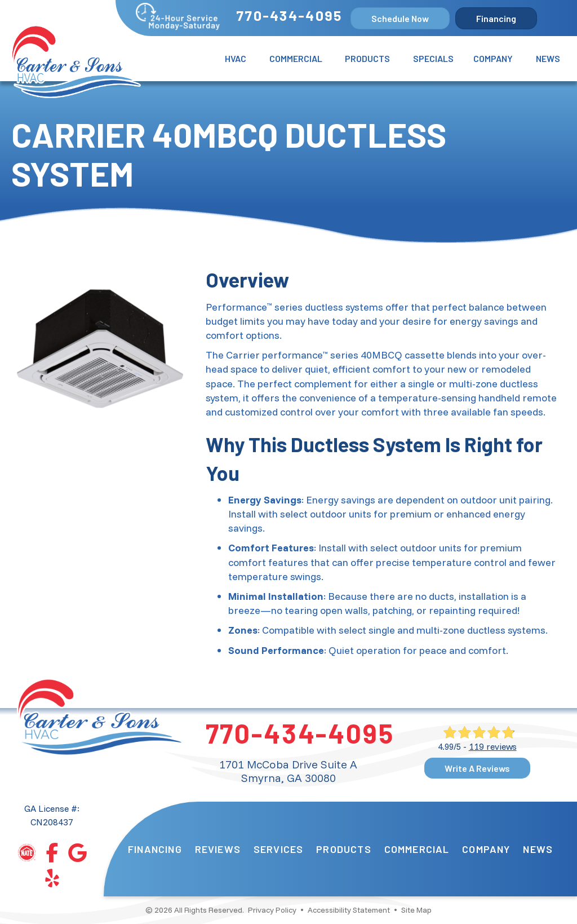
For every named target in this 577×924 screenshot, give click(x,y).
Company (493, 58)
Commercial (296, 58)
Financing (155, 849)
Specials (433, 58)
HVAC (236, 58)
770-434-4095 (289, 15)
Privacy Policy (272, 910)
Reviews (218, 849)
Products (367, 58)
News (548, 58)
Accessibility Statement (349, 910)
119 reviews (493, 746)
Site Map (416, 910)
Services (279, 849)
